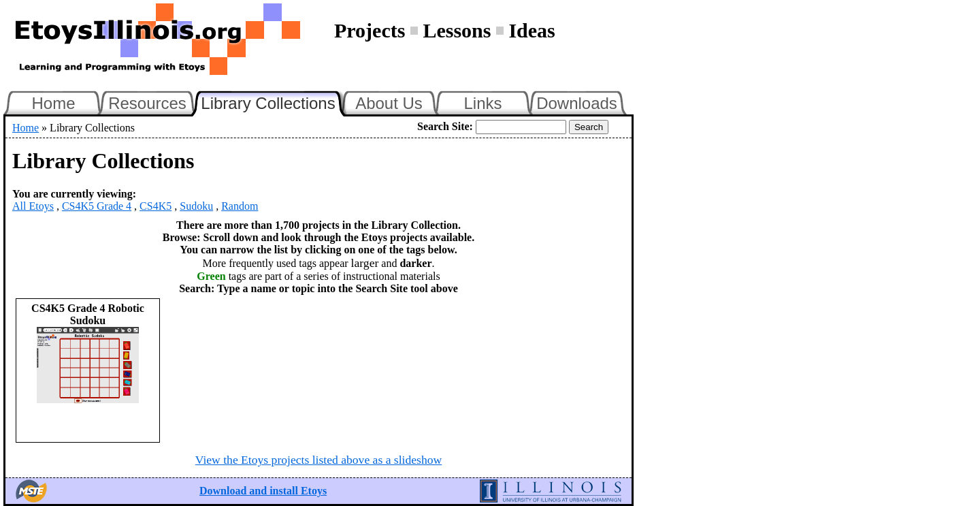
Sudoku (196, 206)
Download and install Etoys (263, 491)
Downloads (577, 103)
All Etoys (33, 206)
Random (240, 206)
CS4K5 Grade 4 (97, 206)
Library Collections (274, 101)
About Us (389, 103)
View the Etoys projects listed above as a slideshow (318, 460)
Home (53, 103)
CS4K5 (156, 206)
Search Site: (445, 126)
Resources (147, 103)
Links (483, 103)
